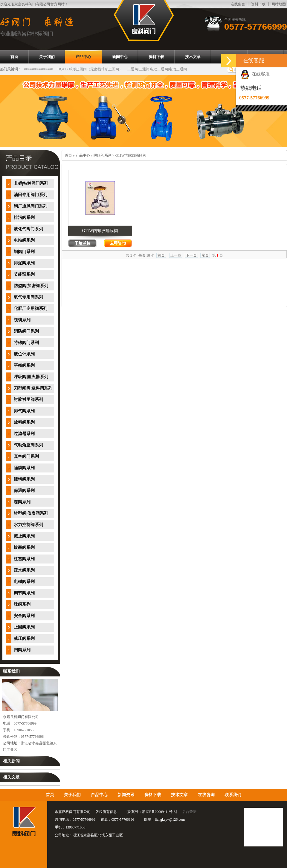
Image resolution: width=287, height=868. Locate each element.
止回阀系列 (24, 627)
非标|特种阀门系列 (31, 183)
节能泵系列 (24, 274)
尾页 (205, 255)
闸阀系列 (22, 650)
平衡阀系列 (24, 365)
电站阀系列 (24, 240)
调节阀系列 (24, 593)
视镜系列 (22, 320)
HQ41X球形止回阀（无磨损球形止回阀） (90, 69)
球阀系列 (22, 604)
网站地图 (279, 4)
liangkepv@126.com (170, 819)
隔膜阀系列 (24, 468)
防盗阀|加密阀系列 (31, 286)
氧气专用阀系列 (28, 297)
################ (39, 69)
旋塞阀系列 (24, 547)
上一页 (176, 255)
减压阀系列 (24, 638)
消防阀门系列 (26, 331)
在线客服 (255, 74)
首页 (68, 155)
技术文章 (179, 795)
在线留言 (238, 4)
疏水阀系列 (24, 570)
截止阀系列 (24, 536)
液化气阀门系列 (28, 229)
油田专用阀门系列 (30, 195)
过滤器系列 (24, 434)
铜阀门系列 (24, 252)
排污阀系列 (24, 218)
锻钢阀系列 (24, 479)
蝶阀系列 (22, 502)
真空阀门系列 (26, 456)
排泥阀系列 (24, 263)
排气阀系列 (24, 411)
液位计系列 (24, 354)
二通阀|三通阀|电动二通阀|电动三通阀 (157, 69)
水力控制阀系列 (28, 525)
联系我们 (233, 795)
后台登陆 (189, 812)
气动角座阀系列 (28, 445)
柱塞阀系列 (24, 559)
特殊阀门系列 (26, 343)
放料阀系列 (24, 422)
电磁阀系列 (24, 582)
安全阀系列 (24, 616)
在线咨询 (206, 795)
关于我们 (72, 795)
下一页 (191, 255)
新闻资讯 (126, 795)
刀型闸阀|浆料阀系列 (33, 388)
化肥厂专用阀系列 (30, 309)
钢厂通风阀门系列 (30, 206)
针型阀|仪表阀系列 (31, 513)
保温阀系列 (24, 491)
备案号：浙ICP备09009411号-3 (152, 812)
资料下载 (258, 4)
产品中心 (83, 155)
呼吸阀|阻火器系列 (31, 377)
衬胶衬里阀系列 (28, 400)
